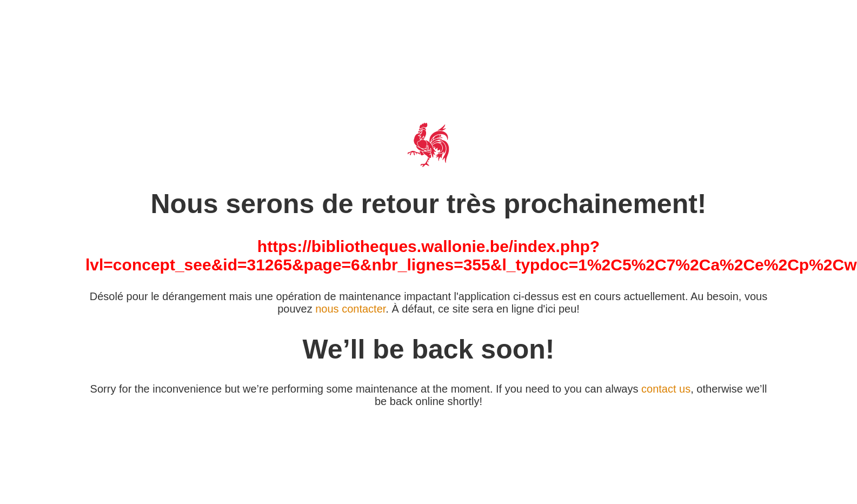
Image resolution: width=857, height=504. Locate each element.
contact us (666, 389)
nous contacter (350, 309)
